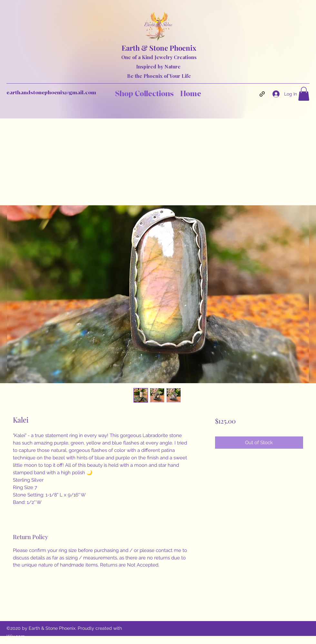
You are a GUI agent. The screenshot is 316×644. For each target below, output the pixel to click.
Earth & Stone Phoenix (159, 48)
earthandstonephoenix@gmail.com (51, 93)
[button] (304, 94)
